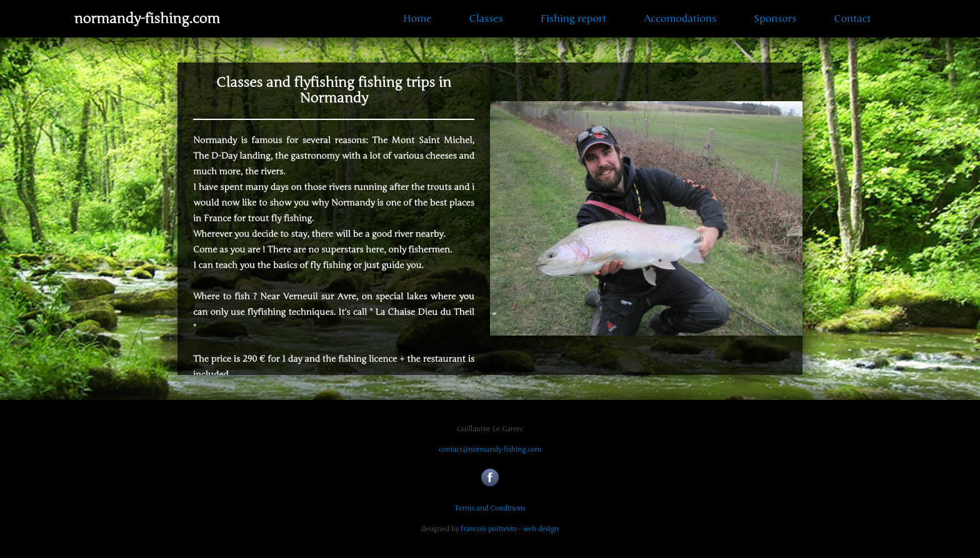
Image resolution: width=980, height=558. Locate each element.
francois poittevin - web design (510, 529)
